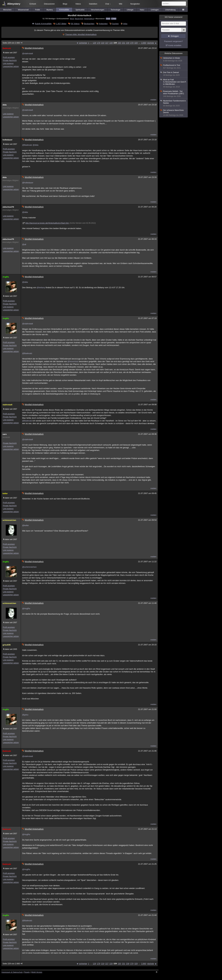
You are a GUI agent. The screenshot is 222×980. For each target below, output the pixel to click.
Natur (142, 10)
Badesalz (7, 48)
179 (99, 43)
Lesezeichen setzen (11, 66)
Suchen (115, 24)
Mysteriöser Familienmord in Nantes (174, 103)
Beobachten (89, 24)
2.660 (144, 43)
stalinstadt (7, 405)
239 (128, 43)
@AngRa (26, 609)
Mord (72, 19)
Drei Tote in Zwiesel (174, 74)
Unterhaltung (170, 10)
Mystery (50, 10)
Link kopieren (8, 63)
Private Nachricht (10, 60)
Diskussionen (49, 4)
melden (153, 100)
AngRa (6, 277)
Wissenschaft (23, 10)
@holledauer (28, 183)
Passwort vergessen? (173, 41)
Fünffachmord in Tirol (174, 67)
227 (107, 43)
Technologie (116, 10)
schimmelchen (9, 520)
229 (115, 43)
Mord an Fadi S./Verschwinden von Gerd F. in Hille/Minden (174, 83)
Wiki (121, 4)
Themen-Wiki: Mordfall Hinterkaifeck (81, 34)
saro (5, 434)
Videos (78, 4)
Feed (108, 19)
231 (123, 43)
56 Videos (75, 24)
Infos (125, 24)
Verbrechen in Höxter (174, 59)
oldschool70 (8, 207)
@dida (36, 145)
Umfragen (155, 10)
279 (132, 43)
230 (119, 43)
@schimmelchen (29, 567)
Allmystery (14, 4)
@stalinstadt (27, 53)
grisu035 (7, 645)
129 (94, 43)
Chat (108, 4)
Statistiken (93, 4)
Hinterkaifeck (89, 19)
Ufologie (130, 10)
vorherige (83, 43)
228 (111, 43)
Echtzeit (33, 4)
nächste (151, 43)
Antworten (103, 24)
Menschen (7, 10)
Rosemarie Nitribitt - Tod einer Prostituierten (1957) (174, 94)
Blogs (65, 4)
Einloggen (175, 36)
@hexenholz (73, 361)
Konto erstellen (175, 45)
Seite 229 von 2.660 (13, 43)
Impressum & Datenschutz (12, 972)
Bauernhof (79, 19)
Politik (38, 10)
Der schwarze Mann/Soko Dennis (174, 113)
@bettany (41, 287)
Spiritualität (80, 10)
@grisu (25, 715)
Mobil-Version (37, 972)
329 (136, 43)
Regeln (27, 972)
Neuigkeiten (135, 4)
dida (5, 105)
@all (24, 244)
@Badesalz (27, 145)
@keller (25, 525)
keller (5, 493)
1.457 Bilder (61, 24)
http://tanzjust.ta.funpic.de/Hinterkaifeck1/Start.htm (47, 223)
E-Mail (114, 19)
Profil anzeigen (9, 57)
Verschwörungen (98, 10)
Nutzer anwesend (173, 17)
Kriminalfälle (64, 10)
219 (103, 43)
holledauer (8, 140)
